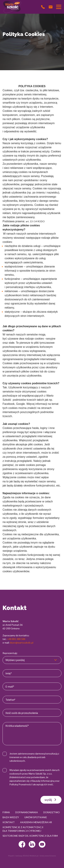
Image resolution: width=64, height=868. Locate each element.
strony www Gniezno (48, 856)
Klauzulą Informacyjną (43, 781)
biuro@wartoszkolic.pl (22, 643)
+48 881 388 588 (16, 639)
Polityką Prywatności (20, 784)
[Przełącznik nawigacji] (59, 7)
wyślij (51, 800)
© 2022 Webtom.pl (31, 856)
